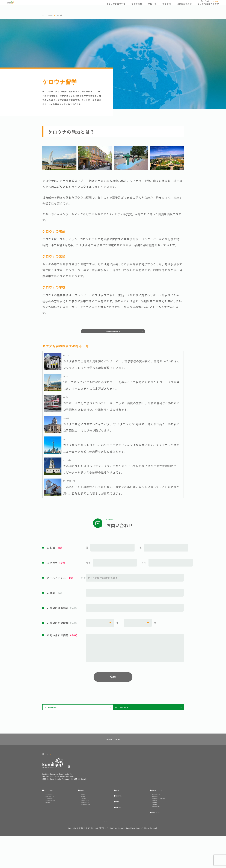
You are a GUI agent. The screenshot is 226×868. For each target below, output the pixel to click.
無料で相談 (51, 826)
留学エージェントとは (55, 811)
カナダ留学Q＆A (160, 835)
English (215, 3)
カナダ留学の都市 (56, 15)
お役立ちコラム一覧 (162, 843)
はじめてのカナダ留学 (208, 7)
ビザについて (159, 811)
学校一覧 (152, 7)
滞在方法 (158, 821)
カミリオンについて (116, 7)
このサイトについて (108, 854)
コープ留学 (87, 816)
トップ (44, 15)
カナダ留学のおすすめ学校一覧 (113, 334)
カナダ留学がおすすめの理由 (166, 816)
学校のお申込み (124, 808)
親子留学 (86, 811)
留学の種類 (137, 7)
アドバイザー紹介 (53, 816)
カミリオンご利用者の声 (56, 821)
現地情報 (158, 831)
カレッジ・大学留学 (90, 821)
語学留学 (86, 806)
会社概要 (93, 854)
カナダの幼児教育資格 (91, 831)
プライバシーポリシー (128, 854)
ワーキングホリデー (90, 826)
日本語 (207, 3)
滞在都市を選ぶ (184, 7)
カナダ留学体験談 (161, 806)
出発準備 (158, 826)
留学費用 (167, 7)
